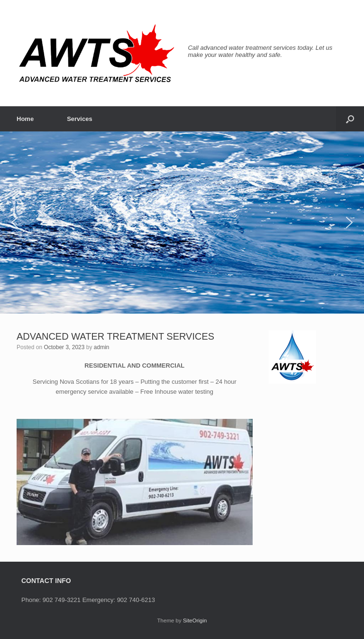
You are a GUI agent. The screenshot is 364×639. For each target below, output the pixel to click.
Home (25, 119)
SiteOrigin (195, 620)
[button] (350, 119)
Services (80, 119)
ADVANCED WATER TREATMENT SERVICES (115, 336)
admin (102, 347)
